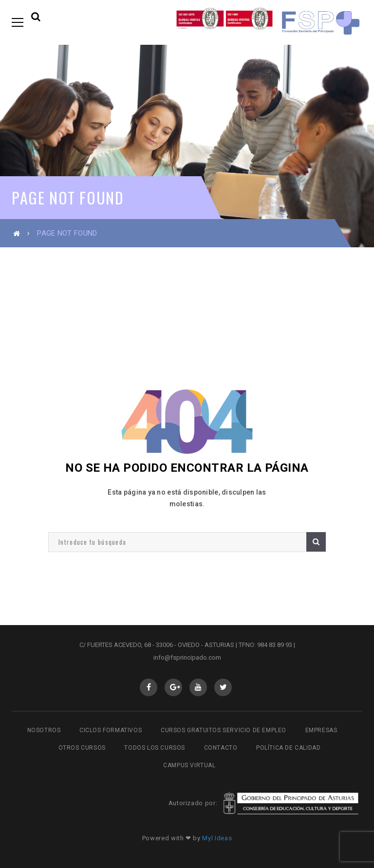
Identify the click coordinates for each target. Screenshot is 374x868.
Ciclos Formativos (111, 730)
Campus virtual (189, 765)
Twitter (223, 687)
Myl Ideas (217, 838)
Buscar (316, 542)
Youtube (198, 687)
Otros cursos (82, 748)
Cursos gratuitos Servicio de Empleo (224, 730)
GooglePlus (174, 687)
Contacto (221, 748)
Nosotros (44, 730)
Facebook (149, 687)
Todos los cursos (155, 748)
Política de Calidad (288, 748)
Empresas (321, 730)
